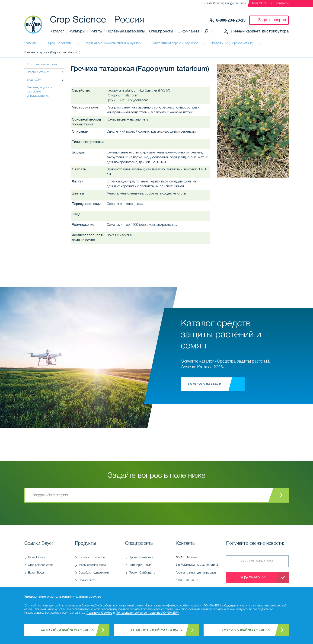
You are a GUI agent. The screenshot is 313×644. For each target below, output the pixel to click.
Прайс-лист (87, 580)
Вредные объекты (39, 72)
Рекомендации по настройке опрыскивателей (39, 92)
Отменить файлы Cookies (156, 630)
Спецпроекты (161, 31)
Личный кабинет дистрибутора (260, 31)
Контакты (282, 3)
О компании (188, 31)
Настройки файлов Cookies (67, 630)
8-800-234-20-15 (231, 20)
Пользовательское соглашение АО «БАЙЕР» (147, 613)
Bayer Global (259, 3)
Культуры (77, 31)
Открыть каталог (205, 384)
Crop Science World (41, 565)
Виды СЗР (34, 80)
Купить (96, 31)
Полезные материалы (126, 31)
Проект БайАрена (141, 557)
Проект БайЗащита (142, 573)
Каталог (57, 31)
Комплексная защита (42, 65)
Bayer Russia (37, 557)
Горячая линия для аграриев (199, 578)
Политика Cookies (99, 613)
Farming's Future (140, 565)
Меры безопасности (92, 565)
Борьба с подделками (94, 573)
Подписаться (253, 577)
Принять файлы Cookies (246, 630)
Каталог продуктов (92, 557)
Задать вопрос (272, 20)
